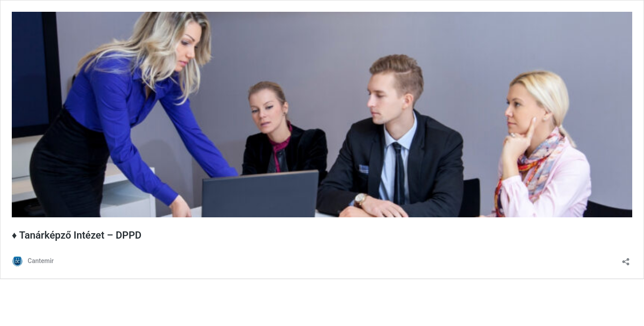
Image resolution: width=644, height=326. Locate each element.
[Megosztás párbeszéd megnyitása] (626, 259)
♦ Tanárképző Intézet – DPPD (77, 235)
